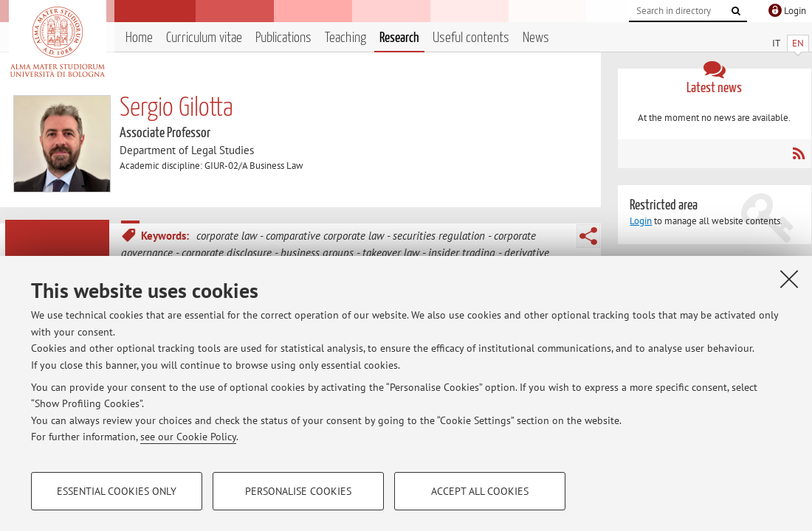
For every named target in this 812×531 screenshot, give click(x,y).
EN (798, 43)
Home (139, 38)
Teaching (345, 38)
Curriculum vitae (204, 38)
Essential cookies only (117, 491)
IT (776, 43)
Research (399, 38)
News (536, 38)
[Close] (789, 279)
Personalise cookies (298, 491)
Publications (283, 38)
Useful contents (471, 38)
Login (641, 221)
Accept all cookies (480, 491)
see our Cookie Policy (188, 437)
